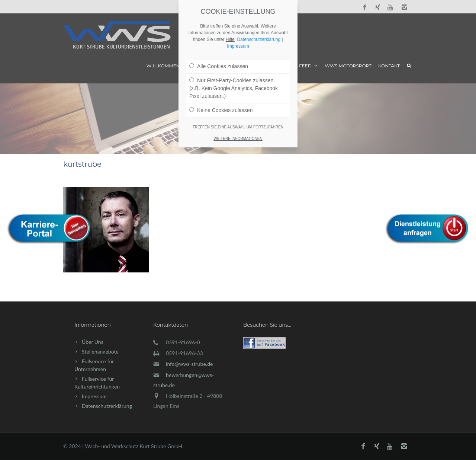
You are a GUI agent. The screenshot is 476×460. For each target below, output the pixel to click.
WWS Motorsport (348, 66)
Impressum (94, 396)
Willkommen (163, 66)
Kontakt (389, 66)
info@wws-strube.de (189, 364)
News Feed (301, 66)
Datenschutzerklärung (107, 406)
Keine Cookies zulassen (221, 110)
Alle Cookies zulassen (219, 66)
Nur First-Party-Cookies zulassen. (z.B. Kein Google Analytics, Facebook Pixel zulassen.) (234, 88)
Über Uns (93, 342)
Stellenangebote (100, 352)
